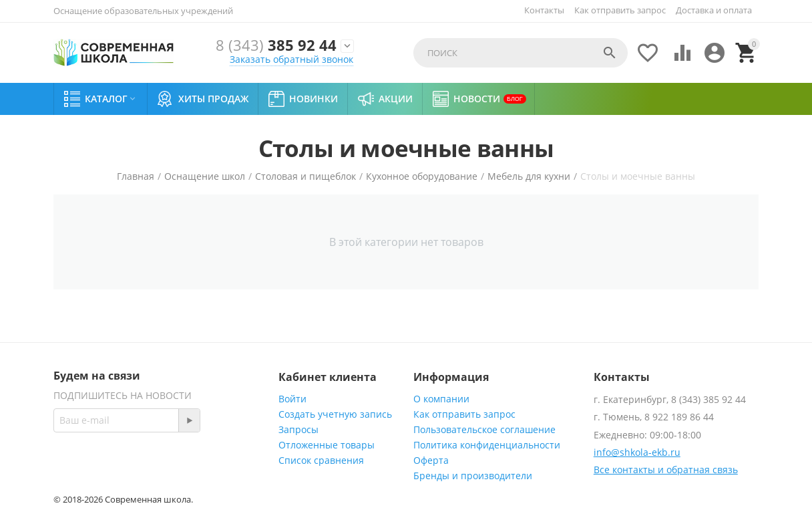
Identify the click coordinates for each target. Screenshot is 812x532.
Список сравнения (321, 460)
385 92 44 (276, 46)
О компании (441, 399)
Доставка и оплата (714, 10)
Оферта (431, 460)
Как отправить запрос (620, 10)
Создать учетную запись (335, 414)
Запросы (298, 429)
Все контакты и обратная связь (666, 470)
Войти (292, 399)
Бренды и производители (473, 476)
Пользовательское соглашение (484, 429)
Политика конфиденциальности (487, 445)
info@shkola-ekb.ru (637, 452)
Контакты (544, 10)
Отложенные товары (327, 445)
